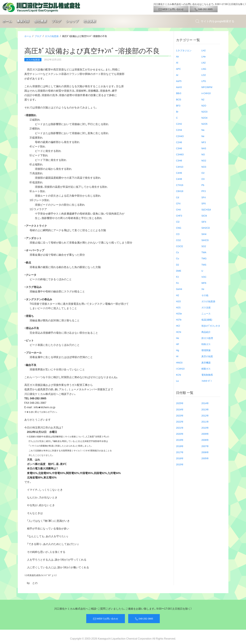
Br (177, 112)
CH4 (178, 209)
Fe (177, 283)
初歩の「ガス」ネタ (211, 326)
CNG (179, 228)
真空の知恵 (207, 356)
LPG (204, 81)
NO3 (204, 167)
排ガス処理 (207, 338)
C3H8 (179, 160)
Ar (177, 75)
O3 (203, 179)
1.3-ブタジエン (184, 50)
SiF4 (204, 222)
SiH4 (204, 234)
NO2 (204, 160)
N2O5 (204, 124)
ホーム (7, 21)
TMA (204, 252)
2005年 (205, 458)
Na (203, 130)
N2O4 (204, 118)
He (178, 338)
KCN (179, 375)
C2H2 (179, 124)
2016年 (180, 458)
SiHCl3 (205, 240)
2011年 (205, 422)
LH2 (204, 50)
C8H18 (180, 191)
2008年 (205, 440)
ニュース (206, 313)
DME (179, 271)
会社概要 (40, 21)
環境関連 (206, 350)
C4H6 (179, 173)
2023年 (180, 415)
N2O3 (204, 112)
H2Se (179, 313)
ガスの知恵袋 (52, 36)
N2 (203, 99)
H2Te (179, 320)
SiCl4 (204, 216)
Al (177, 63)
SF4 (204, 197)
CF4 (178, 203)
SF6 (204, 203)
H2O (178, 301)
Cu (178, 258)
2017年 (180, 452)
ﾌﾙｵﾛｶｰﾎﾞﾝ (207, 381)
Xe (203, 289)
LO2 (204, 75)
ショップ (72, 21)
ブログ (56, 21)
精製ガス (206, 369)
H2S (178, 307)
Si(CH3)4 (206, 209)
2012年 (205, 415)
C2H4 (179, 130)
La (177, 381)
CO (178, 234)
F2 (177, 277)
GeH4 (179, 289)
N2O (204, 105)
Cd (178, 197)
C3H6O (180, 154)
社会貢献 (90, 21)
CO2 (178, 240)
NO (203, 154)
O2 (203, 173)
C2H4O (180, 136)
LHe (204, 56)
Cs (177, 252)
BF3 (178, 105)
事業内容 (23, 21)
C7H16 (180, 185)
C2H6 (179, 142)
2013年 (205, 409)
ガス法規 (206, 307)
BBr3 (179, 93)
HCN (179, 332)
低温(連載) (207, 320)
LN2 (204, 63)
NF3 (204, 142)
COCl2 (180, 246)
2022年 (180, 422)
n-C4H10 (206, 93)
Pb (203, 185)
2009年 (205, 434)
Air (177, 56)
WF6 (204, 283)
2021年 (180, 428)
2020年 (180, 434)
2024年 (180, 409)
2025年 (180, 403)
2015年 (180, 464)
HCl (178, 326)
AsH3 (179, 87)
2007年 (205, 446)
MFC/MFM (207, 87)
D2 (178, 265)
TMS (204, 265)
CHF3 (179, 216)
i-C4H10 (180, 369)
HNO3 (179, 362)
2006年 (205, 452)
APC (178, 69)
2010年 (205, 428)
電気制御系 (207, 375)
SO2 (204, 246)
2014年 (205, 403)
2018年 (180, 446)
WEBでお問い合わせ (171, 9)
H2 (178, 295)
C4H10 (180, 167)
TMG (204, 258)
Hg (178, 350)
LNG (204, 69)
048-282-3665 (204, 9)
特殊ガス (206, 344)
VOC (204, 277)
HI (177, 356)
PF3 (204, 191)
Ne (203, 136)
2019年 (180, 440)
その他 (205, 295)
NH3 (204, 148)
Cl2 (178, 222)
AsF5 (179, 81)
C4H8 (179, 179)
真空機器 (206, 362)
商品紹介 (206, 332)
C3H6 (179, 148)
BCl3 (179, 99)
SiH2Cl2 (206, 228)
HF (178, 344)
